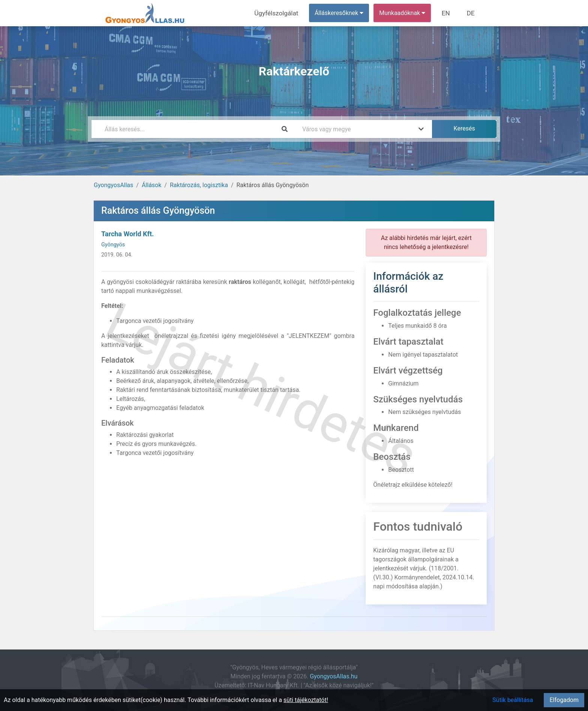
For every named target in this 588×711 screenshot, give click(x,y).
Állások (151, 185)
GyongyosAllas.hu (334, 676)
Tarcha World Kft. (127, 234)
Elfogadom (564, 700)
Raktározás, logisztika (199, 185)
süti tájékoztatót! (306, 700)
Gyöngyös (113, 245)
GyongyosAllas (113, 185)
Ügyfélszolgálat (281, 13)
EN (448, 13)
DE (471, 13)
